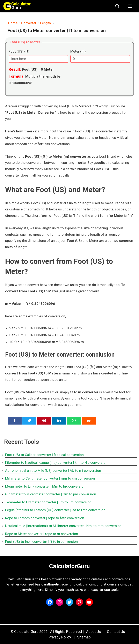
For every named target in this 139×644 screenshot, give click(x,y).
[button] (117, 6)
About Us (94, 632)
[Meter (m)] (100, 59)
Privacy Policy (60, 637)
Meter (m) (78, 51)
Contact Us (116, 632)
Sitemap (84, 637)
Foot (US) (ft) (19, 51)
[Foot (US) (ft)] (38, 59)
